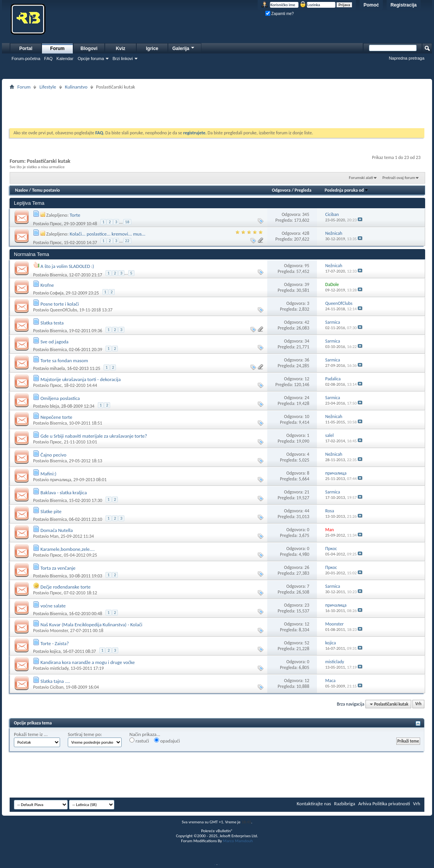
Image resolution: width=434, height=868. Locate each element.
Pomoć (371, 5)
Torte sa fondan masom (64, 360)
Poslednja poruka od (347, 190)
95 (307, 266)
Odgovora (281, 190)
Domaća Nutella (57, 530)
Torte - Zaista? (55, 643)
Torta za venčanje (58, 568)
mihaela (57, 368)
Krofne (47, 285)
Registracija (404, 5)
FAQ (49, 59)
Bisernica (58, 274)
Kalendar (65, 59)
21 (307, 492)
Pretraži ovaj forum (399, 178)
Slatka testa (52, 323)
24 (307, 398)
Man (54, 536)
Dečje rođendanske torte (65, 587)
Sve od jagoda (54, 342)
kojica (55, 651)
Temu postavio (46, 190)
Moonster (59, 631)
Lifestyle (48, 87)
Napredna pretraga (407, 58)
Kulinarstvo (76, 87)
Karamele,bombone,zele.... (68, 549)
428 (306, 233)
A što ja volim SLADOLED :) (67, 266)
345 (306, 214)
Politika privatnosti (391, 804)
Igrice (152, 49)
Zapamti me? (280, 14)
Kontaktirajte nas (314, 804)
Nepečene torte (56, 417)
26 (307, 567)
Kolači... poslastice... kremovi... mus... (107, 234)
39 (307, 284)
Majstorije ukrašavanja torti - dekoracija (81, 379)
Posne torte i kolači (60, 304)
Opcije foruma (91, 59)
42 (307, 322)
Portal (26, 49)
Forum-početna (26, 59)
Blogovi (89, 49)
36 (307, 360)
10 (307, 416)
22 (127, 241)
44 (307, 511)
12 (307, 379)
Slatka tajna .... (55, 681)
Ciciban (56, 687)
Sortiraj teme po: (85, 734)
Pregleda (303, 190)
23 (307, 605)
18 (127, 222)
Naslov (22, 190)
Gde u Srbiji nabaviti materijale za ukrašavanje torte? (94, 436)
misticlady (59, 668)
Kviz (121, 49)
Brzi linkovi (123, 59)
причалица (60, 480)
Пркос (56, 223)
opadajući (167, 741)
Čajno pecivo (53, 455)
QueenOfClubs (63, 310)
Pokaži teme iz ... (31, 734)
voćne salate (53, 606)
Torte (75, 215)
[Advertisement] (217, 109)
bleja (54, 406)
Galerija (184, 48)
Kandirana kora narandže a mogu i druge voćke (88, 662)
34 (307, 341)
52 (307, 643)
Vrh (418, 704)
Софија (56, 293)
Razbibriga (345, 804)
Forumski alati (361, 178)
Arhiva (365, 804)
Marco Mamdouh (238, 841)
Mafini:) (48, 474)
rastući (139, 741)
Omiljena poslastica (60, 398)
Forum (57, 49)
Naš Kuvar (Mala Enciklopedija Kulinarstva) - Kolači (91, 625)
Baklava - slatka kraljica (64, 493)
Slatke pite (51, 511)
